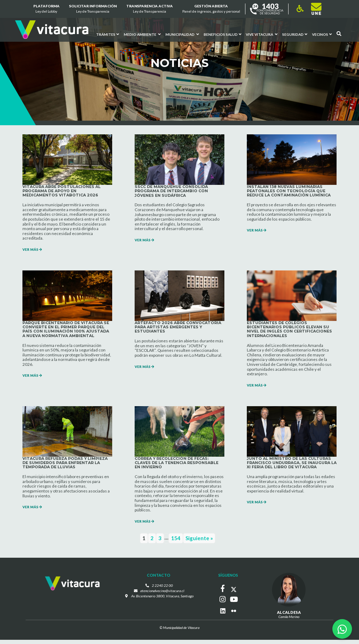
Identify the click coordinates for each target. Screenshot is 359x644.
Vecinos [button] (322, 34)
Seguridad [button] (295, 34)
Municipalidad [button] (182, 34)
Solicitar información (93, 9)
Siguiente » (199, 543)
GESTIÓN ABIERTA (211, 9)
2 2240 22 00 (162, 590)
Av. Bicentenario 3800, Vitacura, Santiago (162, 601)
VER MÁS (33, 251)
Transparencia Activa (150, 9)
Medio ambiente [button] (142, 34)
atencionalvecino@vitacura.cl (162, 595)
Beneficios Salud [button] (222, 34)
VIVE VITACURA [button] (262, 34)
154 (176, 543)
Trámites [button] (107, 34)
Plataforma (46, 9)
